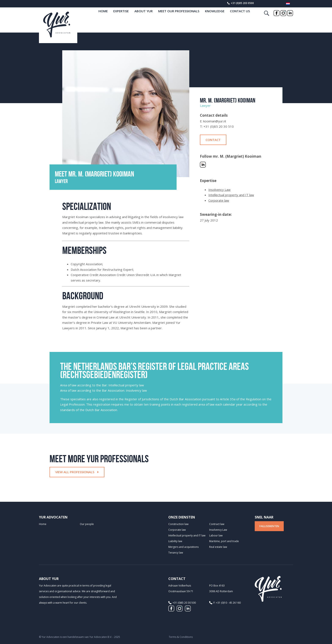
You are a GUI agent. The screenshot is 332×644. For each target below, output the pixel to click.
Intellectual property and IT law (231, 195)
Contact (213, 140)
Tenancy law (176, 553)
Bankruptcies (270, 3)
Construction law (178, 524)
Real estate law (218, 547)
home (103, 18)
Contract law (217, 524)
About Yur (144, 18)
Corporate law (219, 200)
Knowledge (215, 18)
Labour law (216, 535)
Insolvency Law (219, 190)
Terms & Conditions (181, 637)
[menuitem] (288, 4)
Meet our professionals (179, 18)
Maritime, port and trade (224, 541)
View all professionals (77, 472)
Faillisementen (269, 526)
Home (43, 524)
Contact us (240, 18)
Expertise (121, 18)
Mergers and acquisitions (183, 547)
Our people (87, 524)
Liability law (175, 541)
